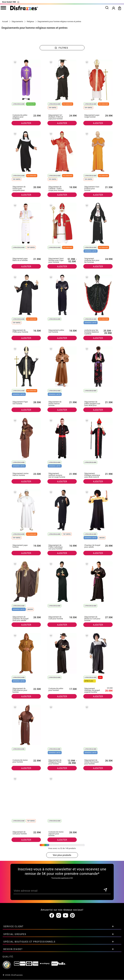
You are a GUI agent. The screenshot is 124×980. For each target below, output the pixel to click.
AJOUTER (26, 123)
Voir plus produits (62, 855)
